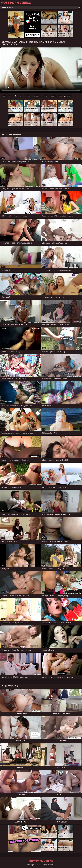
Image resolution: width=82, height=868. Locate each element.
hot (21, 96)
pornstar (67, 96)
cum (60, 96)
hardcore (37, 96)
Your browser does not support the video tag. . (41, 70)
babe (15, 96)
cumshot (28, 96)
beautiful (53, 96)
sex (10, 96)
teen (4, 96)
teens (45, 96)
